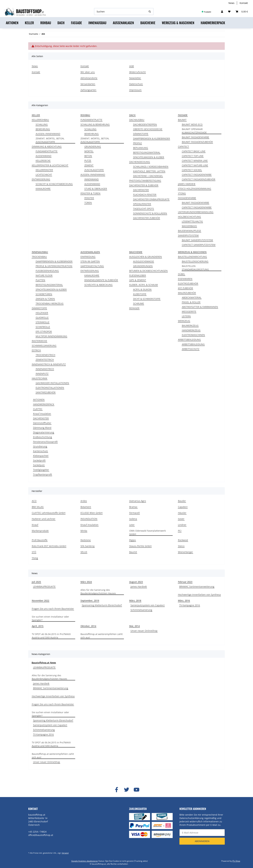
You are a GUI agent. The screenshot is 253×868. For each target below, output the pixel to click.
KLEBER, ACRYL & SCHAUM (144, 285)
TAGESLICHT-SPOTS (144, 209)
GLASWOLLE (42, 317)
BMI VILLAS (38, 507)
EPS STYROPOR (44, 332)
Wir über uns (88, 72)
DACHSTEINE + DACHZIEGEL (148, 176)
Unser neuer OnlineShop (144, 631)
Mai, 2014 (134, 626)
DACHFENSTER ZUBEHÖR (147, 218)
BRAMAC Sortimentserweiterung (197, 586)
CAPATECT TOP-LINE (193, 156)
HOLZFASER (42, 313)
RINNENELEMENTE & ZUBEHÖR (101, 280)
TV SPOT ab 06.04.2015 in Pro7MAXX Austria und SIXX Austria (51, 636)
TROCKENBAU (39, 257)
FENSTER (89, 198)
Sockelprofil (39, 460)
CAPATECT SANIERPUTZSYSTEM (199, 245)
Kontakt (244, 3)
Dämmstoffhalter (42, 423)
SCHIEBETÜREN (44, 294)
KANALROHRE (43, 189)
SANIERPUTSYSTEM (188, 235)
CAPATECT (183, 147)
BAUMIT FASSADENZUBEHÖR (197, 142)
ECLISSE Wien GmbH (91, 513)
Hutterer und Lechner (44, 519)
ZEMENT (89, 165)
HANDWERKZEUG (191, 330)
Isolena (133, 519)
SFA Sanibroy (88, 546)
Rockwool (183, 540)
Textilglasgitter (41, 470)
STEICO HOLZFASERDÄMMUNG (195, 189)
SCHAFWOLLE (43, 327)
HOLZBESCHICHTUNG (189, 217)
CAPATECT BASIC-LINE (194, 151)
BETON (88, 156)
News (231, 3)
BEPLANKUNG (141, 148)
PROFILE (137, 143)
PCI (180, 531)
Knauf (35, 525)
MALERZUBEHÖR (187, 293)
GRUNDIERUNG (93, 147)
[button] (222, 12)
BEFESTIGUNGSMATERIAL (147, 152)
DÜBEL (182, 274)
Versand (65, 853)
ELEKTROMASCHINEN (193, 335)
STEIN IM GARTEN (90, 261)
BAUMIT (182, 120)
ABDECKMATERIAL (192, 297)
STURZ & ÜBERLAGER (96, 189)
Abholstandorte (89, 78)
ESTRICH (36, 350)
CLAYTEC (38, 409)
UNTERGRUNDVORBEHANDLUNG (196, 212)
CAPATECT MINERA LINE (195, 161)
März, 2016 (184, 601)
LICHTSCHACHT (44, 175)
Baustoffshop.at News (44, 663)
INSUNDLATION (89, 519)
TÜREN (88, 203)
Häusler (182, 513)
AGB (132, 66)
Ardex (84, 501)
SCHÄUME (139, 303)
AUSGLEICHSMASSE (144, 261)
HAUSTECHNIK (40, 378)
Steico (181, 546)
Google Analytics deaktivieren (85, 861)
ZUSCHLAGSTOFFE (94, 170)
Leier (132, 525)
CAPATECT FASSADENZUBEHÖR (199, 179)
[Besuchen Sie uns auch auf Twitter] (126, 790)
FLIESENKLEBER (138, 275)
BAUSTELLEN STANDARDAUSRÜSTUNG (195, 268)
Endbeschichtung (43, 437)
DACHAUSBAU (137, 120)
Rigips (133, 540)
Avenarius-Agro (138, 501)
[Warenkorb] (242, 12)
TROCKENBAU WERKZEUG (50, 303)
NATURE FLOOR (44, 275)
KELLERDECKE (43, 161)
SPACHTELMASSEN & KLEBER (149, 157)
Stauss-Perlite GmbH (140, 546)
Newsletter (135, 78)
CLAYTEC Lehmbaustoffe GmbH (49, 513)
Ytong (35, 558)
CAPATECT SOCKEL (192, 170)
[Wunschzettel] (229, 12)
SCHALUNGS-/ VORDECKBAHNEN (151, 167)
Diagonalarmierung (44, 432)
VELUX (84, 552)
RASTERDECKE (39, 341)
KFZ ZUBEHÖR (185, 288)
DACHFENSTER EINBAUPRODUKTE (151, 199)
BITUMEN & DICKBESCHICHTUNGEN (148, 271)
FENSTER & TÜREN (90, 193)
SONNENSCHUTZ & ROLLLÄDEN (150, 213)
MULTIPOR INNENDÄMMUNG (51, 336)
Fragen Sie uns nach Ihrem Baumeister (53, 609)
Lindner (182, 525)
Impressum (135, 90)
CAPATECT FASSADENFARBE (197, 175)
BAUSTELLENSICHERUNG (195, 261)
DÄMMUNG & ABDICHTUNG (47, 147)
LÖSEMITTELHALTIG (192, 221)
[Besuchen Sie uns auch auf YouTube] (137, 790)
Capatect (183, 507)
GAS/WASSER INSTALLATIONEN (52, 383)
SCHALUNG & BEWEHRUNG (95, 124)
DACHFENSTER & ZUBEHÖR (144, 185)
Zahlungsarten (88, 90)
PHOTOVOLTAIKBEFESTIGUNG (145, 181)
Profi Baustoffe (40, 540)
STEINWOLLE (43, 322)
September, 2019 (90, 601)
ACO (34, 501)
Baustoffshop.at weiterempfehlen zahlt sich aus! (102, 636)
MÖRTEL (89, 151)
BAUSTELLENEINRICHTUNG (192, 257)
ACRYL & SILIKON (142, 289)
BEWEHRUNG (43, 129)
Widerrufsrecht (137, 72)
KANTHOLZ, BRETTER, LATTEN (149, 171)
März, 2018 (135, 601)
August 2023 (136, 582)
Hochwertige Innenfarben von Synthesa (199, 595)
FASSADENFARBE (187, 198)
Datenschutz (136, 84)
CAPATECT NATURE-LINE (195, 165)
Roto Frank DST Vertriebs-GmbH (49, 546)
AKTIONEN (39, 400)
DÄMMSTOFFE (141, 134)
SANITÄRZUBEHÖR (46, 392)
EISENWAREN (185, 279)
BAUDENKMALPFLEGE (190, 231)
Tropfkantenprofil (43, 474)
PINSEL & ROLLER (191, 302)
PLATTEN (40, 280)
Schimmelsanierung (141, 610)
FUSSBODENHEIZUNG (47, 271)
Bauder (182, 501)
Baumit (133, 552)
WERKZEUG (184, 321)
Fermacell (134, 513)
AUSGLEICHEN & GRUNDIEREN (146, 257)
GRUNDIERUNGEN (143, 266)
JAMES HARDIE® (187, 184)
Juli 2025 (36, 582)
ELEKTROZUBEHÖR (188, 283)
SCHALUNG (42, 124)
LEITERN (186, 316)
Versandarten (88, 84)
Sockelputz (39, 465)
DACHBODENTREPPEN (145, 124)
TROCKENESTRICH (45, 355)
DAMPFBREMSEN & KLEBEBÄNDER (152, 138)
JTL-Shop (236, 861)
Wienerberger (185, 552)
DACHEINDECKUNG (140, 162)
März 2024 (86, 582)
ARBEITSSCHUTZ (191, 349)
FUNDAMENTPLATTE (47, 151)
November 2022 (40, 601)
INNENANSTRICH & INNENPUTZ (49, 364)
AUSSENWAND (43, 156)
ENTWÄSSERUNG (41, 179)
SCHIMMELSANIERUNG (44, 346)
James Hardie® (139, 586)
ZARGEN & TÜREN (45, 299)
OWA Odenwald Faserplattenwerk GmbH (147, 532)
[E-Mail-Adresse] (202, 833)
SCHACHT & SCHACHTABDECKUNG (54, 184)
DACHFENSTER (141, 190)
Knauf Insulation (42, 414)
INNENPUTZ (42, 374)
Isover (181, 519)
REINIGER (134, 308)
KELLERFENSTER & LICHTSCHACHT (50, 165)
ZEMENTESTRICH (45, 360)
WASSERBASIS (189, 226)
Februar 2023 (185, 582)
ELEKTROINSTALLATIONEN (50, 388)
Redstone (86, 540)
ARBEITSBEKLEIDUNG (189, 340)
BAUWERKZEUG (190, 326)
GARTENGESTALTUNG (92, 266)
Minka (84, 531)
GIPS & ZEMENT (138, 280)
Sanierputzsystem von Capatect (148, 605)
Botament (86, 507)
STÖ (34, 552)
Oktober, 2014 (88, 626)
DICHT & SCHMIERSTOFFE (147, 299)
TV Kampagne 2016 (190, 605)
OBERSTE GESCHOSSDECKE (148, 129)
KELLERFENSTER (44, 170)
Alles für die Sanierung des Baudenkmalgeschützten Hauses (98, 592)
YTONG (182, 193)
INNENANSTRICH (45, 369)
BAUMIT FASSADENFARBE (195, 137)
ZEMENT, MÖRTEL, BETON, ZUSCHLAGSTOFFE (50, 140)
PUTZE (88, 161)
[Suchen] (120, 12)
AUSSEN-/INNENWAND (48, 134)
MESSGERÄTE (189, 312)
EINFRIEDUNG (88, 257)
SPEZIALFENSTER (142, 204)
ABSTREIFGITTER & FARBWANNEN (200, 307)
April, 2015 (38, 626)
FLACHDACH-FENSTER (145, 195)
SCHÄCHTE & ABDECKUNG (98, 285)
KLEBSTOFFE (140, 294)
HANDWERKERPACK (44, 404)
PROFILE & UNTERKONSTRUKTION (54, 266)
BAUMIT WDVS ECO (192, 124)
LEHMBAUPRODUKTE (44, 586)
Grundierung (40, 446)
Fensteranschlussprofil (45, 442)
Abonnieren (202, 841)
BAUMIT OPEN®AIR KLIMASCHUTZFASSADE (194, 131)
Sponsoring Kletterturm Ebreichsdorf (102, 605)
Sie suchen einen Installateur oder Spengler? (50, 618)
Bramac (133, 507)
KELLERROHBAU (40, 120)
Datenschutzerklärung (191, 818)
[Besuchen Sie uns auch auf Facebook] (116, 790)
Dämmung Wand (42, 428)
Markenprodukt (40, 531)
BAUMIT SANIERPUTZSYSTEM (197, 240)
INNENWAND (91, 179)
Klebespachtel (41, 456)
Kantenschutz (40, 451)
